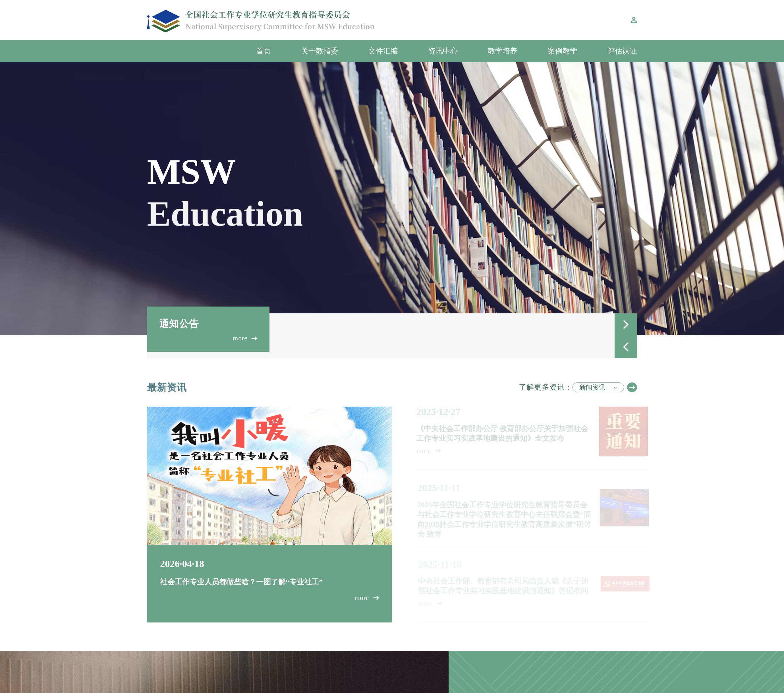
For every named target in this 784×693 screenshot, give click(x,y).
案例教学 (563, 51)
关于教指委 (320, 51)
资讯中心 (443, 51)
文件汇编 (383, 51)
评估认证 (622, 51)
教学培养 (503, 51)
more (245, 339)
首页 (264, 51)
